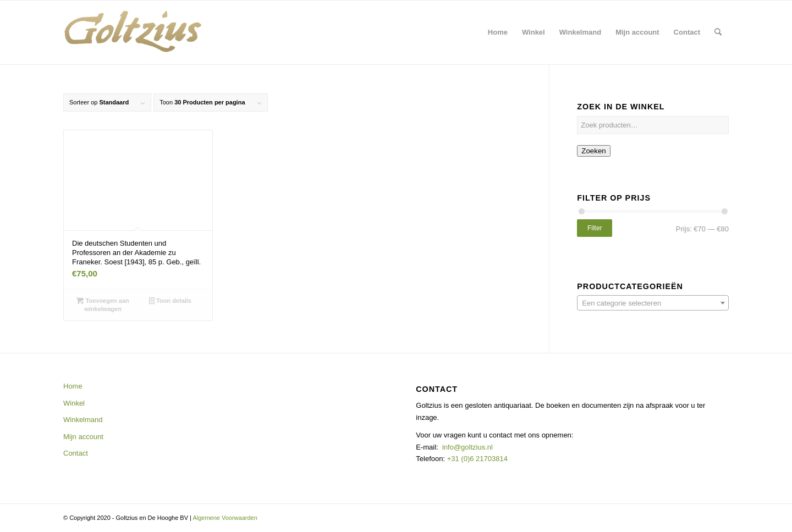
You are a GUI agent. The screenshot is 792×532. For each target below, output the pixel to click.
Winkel (74, 403)
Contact (76, 453)
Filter (595, 228)
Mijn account (83, 437)
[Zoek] (718, 32)
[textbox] (653, 303)
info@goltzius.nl (468, 447)
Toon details (170, 301)
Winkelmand (83, 420)
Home (73, 386)
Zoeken (593, 151)
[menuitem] (498, 32)
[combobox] (653, 303)
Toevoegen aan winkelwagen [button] (103, 304)
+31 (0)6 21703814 (476, 459)
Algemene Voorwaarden (225, 518)
